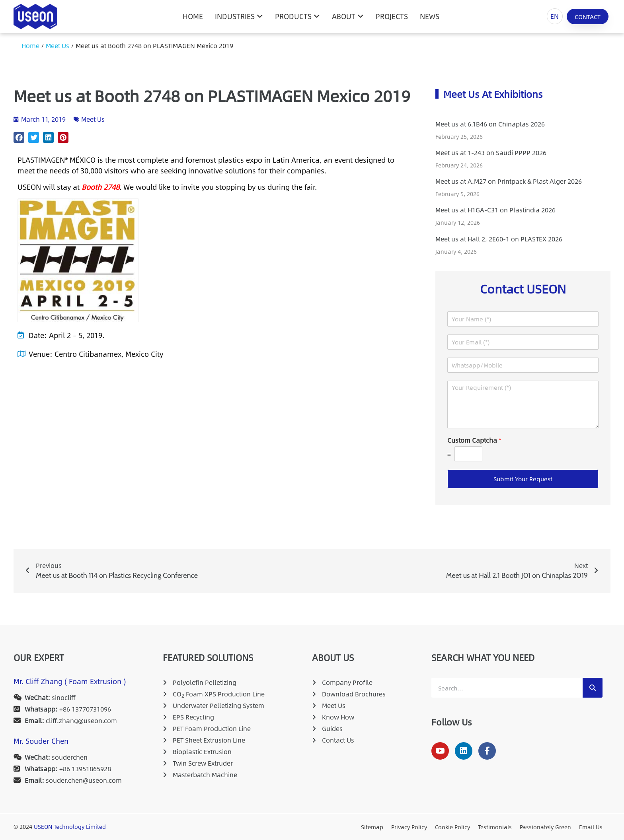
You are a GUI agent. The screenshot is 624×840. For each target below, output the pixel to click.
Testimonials (495, 827)
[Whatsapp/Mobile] (523, 365)
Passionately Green (545, 827)
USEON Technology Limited (70, 826)
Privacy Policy (409, 827)
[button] (19, 137)
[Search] (593, 688)
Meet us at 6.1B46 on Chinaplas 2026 (490, 124)
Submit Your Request (523, 479)
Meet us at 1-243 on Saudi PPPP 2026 (491, 153)
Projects (392, 16)
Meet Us (58, 46)
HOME (193, 16)
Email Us (591, 827)
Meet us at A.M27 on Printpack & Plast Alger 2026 (509, 181)
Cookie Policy (452, 827)
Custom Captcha (474, 440)
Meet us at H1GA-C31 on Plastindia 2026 (495, 210)
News (430, 16)
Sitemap (372, 827)
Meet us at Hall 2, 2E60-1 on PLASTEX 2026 (499, 239)
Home (30, 46)
